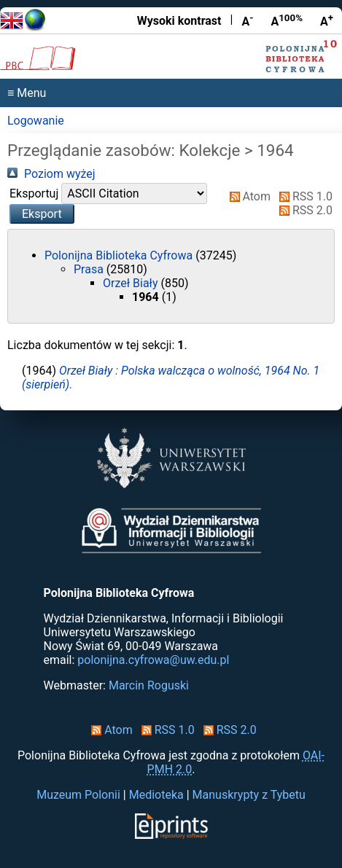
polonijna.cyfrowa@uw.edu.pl (153, 660)
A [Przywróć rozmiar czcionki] (287, 20)
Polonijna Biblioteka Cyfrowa (120, 255)
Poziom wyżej (51, 174)
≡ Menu (27, 93)
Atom (248, 196)
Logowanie (36, 121)
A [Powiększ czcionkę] (327, 20)
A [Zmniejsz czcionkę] (247, 20)
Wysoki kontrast (179, 21)
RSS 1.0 (303, 196)
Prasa (90, 269)
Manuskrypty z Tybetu (249, 795)
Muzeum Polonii (78, 795)
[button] (42, 214)
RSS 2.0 (303, 210)
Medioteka (156, 795)
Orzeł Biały (132, 283)
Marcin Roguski (149, 685)
